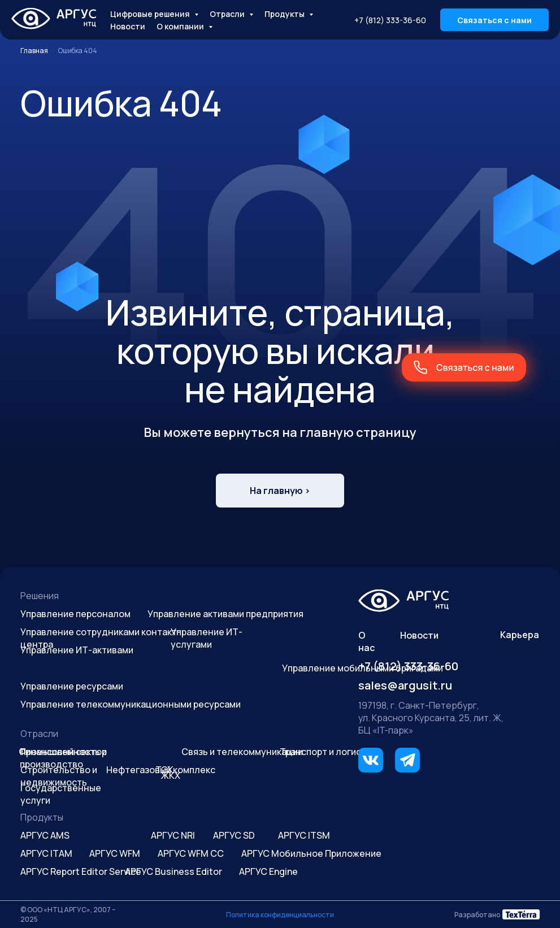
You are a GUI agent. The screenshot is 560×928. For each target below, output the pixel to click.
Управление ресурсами (72, 686)
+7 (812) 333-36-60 (390, 20)
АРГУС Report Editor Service (81, 871)
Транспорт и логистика (330, 752)
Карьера (520, 635)
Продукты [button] (285, 14)
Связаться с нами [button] (494, 20)
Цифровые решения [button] (151, 14)
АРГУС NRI (173, 835)
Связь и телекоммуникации (242, 752)
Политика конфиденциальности (280, 915)
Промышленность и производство (63, 758)
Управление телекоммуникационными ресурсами (131, 704)
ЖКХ (171, 775)
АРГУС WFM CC (191, 853)
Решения (40, 596)
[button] (464, 367)
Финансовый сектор (63, 752)
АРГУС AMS (45, 835)
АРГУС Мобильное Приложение (311, 853)
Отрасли (39, 734)
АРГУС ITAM (46, 853)
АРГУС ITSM (304, 835)
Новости (128, 26)
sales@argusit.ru (405, 685)
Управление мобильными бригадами (363, 668)
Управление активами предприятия (225, 614)
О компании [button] (181, 26)
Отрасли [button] (228, 14)
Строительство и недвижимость (59, 776)
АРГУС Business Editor (173, 871)
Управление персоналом (75, 614)
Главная (34, 51)
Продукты (42, 817)
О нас (366, 641)
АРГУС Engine (268, 871)
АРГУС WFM (115, 853)
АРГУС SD (234, 835)
